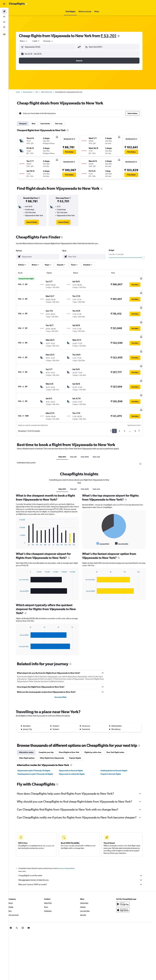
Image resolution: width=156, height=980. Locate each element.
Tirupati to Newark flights (114, 755)
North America (31, 92)
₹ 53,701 (112, 36)
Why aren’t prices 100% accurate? (84, 866)
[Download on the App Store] (126, 891)
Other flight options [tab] (30, 739)
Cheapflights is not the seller (84, 857)
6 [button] (138, 412)
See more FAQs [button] (64, 678)
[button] (4, 4)
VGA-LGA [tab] (99, 438)
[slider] (146, 258)
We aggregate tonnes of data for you (84, 861)
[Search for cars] (4, 22)
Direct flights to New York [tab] (72, 734)
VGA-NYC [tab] (65, 438)
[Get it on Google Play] (126, 885)
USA (40, 92)
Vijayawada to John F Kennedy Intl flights (37, 752)
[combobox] (51, 41)
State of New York (50, 92)
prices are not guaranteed (69, 850)
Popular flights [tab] (78, 739)
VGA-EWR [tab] (88, 438)
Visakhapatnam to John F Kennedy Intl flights (38, 755)
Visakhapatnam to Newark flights (117, 752)
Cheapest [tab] (26, 124)
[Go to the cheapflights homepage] (18, 4)
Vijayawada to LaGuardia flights (75, 755)
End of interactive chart (21, 525)
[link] (35, 222)
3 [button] (128, 412)
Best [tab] (37, 124)
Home (21, 92)
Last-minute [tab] (48, 124)
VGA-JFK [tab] (76, 438)
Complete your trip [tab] (49, 734)
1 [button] (117, 412)
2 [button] (122, 412)
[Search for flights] (4, 11)
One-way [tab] (62, 124)
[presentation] (122, 36)
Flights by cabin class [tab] (96, 734)
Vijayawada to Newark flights (74, 752)
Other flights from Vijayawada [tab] (55, 739)
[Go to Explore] (4, 27)
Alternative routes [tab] (29, 734)
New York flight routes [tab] (118, 734)
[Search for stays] (4, 17)
